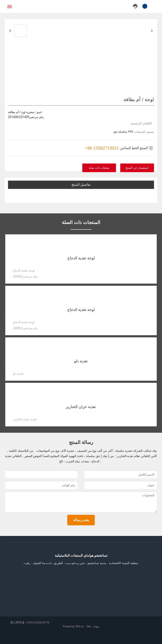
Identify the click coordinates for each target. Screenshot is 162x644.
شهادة (96, 627)
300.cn (80, 627)
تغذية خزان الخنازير (81, 407)
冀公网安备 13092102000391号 (30, 623)
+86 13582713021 (102, 148)
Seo (89, 627)
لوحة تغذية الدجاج (81, 258)
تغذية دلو (81, 361)
